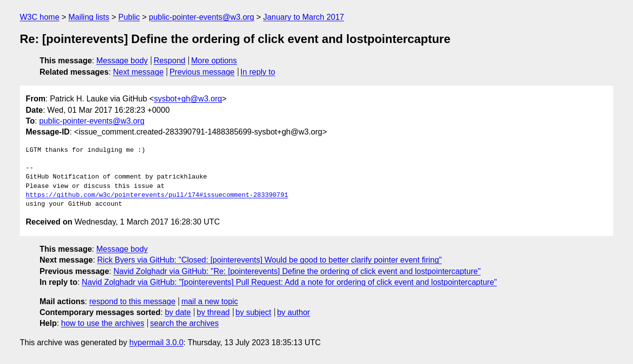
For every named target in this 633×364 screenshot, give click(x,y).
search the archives (185, 323)
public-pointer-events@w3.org (202, 17)
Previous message (202, 72)
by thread (213, 312)
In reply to (258, 72)
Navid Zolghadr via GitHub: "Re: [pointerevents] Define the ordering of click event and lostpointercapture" (297, 271)
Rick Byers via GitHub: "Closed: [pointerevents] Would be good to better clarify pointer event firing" (270, 260)
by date (178, 312)
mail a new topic (210, 301)
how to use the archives (103, 323)
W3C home (40, 17)
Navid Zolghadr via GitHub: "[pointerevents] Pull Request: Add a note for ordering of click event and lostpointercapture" (289, 282)
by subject (253, 312)
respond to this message (132, 301)
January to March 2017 (304, 17)
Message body (122, 61)
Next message (138, 72)
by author (294, 312)
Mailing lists (89, 17)
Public (129, 17)
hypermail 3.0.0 (156, 342)
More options (214, 61)
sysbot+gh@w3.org (188, 99)
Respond (170, 61)
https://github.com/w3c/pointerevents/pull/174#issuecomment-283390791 (157, 195)
